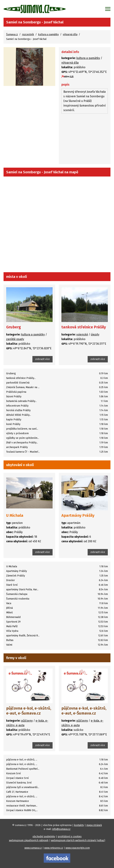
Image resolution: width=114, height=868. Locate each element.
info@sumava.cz (61, 829)
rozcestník (28, 34)
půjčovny (27, 721)
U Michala (15, 515)
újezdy (95, 334)
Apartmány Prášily (78, 515)
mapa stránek (94, 825)
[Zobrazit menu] (108, 9)
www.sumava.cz (33, 848)
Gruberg (14, 327)
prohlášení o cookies (70, 837)
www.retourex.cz (54, 848)
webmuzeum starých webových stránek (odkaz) (78, 840)
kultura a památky (48, 34)
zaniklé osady (15, 339)
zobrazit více (42, 359)
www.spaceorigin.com (78, 848)
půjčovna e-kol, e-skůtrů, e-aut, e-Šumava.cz (29, 711)
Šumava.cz (12, 34)
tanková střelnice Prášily (84, 327)
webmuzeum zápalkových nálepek (29, 840)
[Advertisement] (85, 139)
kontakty (79, 825)
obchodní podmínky (44, 837)
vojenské (82, 334)
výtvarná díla (70, 34)
